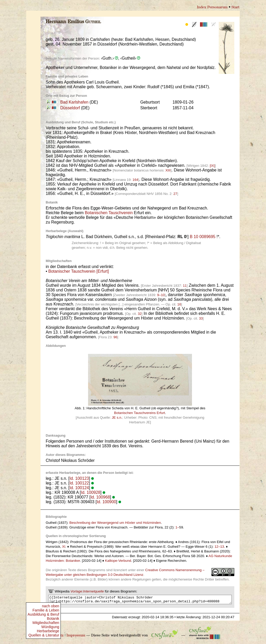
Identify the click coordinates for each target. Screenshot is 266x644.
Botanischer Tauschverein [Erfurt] (79, 271)
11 (185, 286)
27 (175, 194)
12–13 (219, 547)
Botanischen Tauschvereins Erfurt (139, 413)
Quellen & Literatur (44, 635)
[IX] (212, 166)
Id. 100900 (106, 502)
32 (140, 314)
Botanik (53, 619)
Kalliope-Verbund (118, 561)
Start (235, 7)
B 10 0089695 (203, 237)
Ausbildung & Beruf (43, 614)
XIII (168, 170)
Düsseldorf (70, 108)
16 (179, 304)
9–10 (161, 295)
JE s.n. (117, 417)
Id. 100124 (79, 488)
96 (115, 337)
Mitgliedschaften (46, 623)
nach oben (51, 606)
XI (64, 547)
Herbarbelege (48, 631)
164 (135, 180)
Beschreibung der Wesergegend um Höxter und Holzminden (115, 523)
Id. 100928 (91, 492)
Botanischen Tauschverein (109, 213)
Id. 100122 (79, 483)
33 (201, 318)
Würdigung (50, 627)
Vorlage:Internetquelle (87, 591)
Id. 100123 (79, 478)
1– (177, 527)
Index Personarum (212, 7)
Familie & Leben (46, 610)
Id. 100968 (100, 497)
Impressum (76, 637)
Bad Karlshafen (74, 102)
